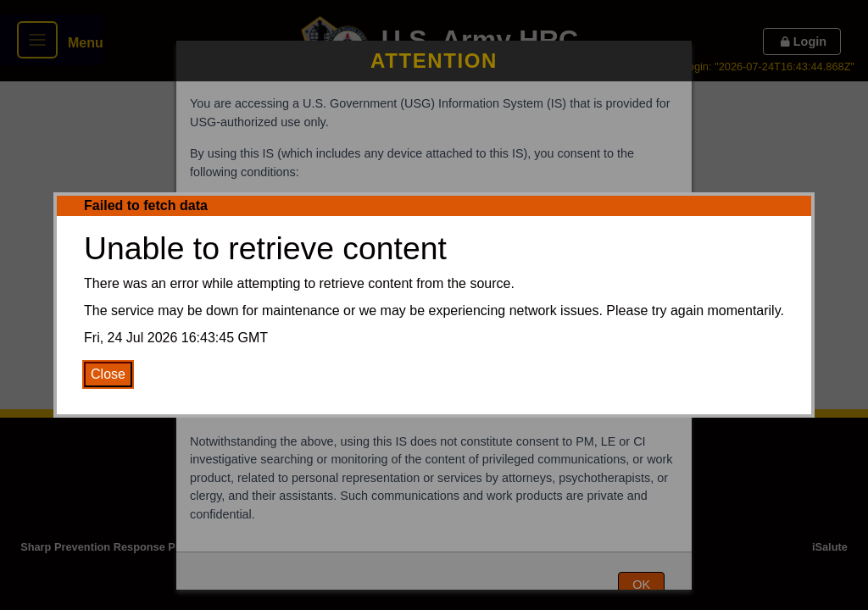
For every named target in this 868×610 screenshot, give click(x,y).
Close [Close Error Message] (108, 374)
